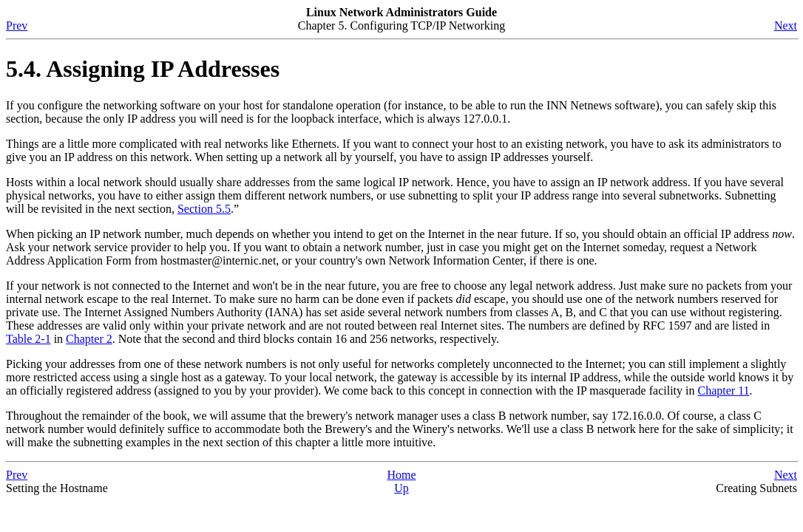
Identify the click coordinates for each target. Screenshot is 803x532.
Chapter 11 (723, 391)
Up (402, 488)
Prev (17, 25)
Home (401, 475)
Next (786, 25)
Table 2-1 (28, 339)
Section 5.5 (204, 209)
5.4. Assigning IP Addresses (143, 69)
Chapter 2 (89, 339)
